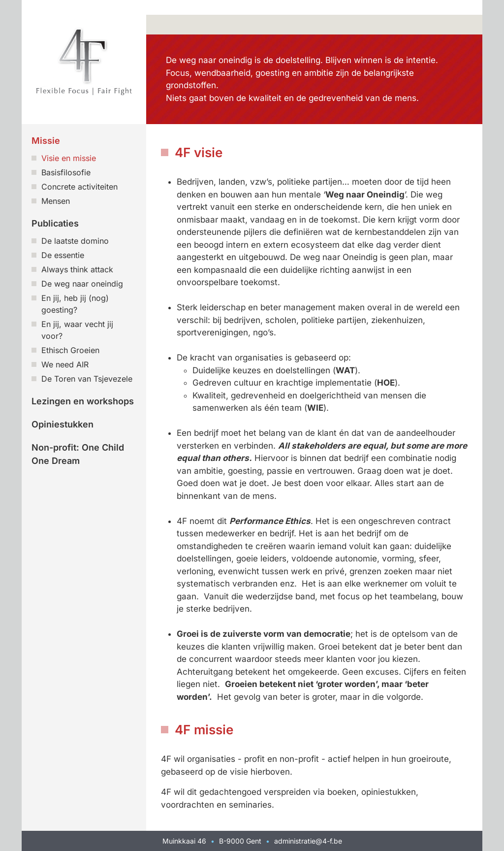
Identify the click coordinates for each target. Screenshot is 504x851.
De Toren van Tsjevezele (87, 379)
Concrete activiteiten (79, 187)
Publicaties (55, 223)
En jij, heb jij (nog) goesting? (75, 304)
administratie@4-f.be (308, 841)
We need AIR (65, 364)
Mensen (56, 201)
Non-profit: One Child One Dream (78, 454)
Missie (46, 141)
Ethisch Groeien (70, 350)
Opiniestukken (63, 424)
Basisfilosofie (66, 172)
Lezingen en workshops (83, 401)
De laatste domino (75, 241)
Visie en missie (69, 158)
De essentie (63, 255)
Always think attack (77, 269)
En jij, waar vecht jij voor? (77, 330)
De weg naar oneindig (82, 284)
